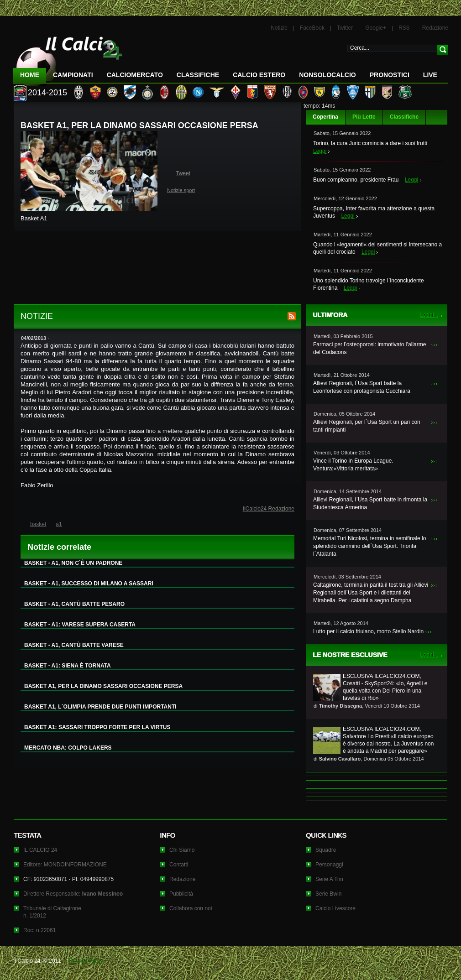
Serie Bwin (328, 894)
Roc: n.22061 (39, 930)
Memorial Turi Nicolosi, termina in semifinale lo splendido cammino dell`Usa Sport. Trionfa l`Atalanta (369, 546)
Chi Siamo (182, 850)
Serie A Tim (329, 879)
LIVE (430, 75)
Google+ (376, 28)
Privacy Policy (86, 961)
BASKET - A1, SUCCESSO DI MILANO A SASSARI (89, 584)
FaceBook (312, 28)
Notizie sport (181, 190)
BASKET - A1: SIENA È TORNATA (68, 666)
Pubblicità (181, 894)
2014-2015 (47, 93)
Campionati (73, 75)
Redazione (435, 28)
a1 (59, 524)
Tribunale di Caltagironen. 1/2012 (52, 912)
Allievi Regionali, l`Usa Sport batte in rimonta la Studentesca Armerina (370, 503)
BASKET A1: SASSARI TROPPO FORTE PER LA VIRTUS (97, 727)
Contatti (179, 865)
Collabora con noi (191, 908)
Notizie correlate (59, 547)
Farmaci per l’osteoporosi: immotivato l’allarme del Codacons (369, 348)
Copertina (325, 117)
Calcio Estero (259, 75)
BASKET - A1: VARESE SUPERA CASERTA (80, 625)
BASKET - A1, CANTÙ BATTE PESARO (74, 604)
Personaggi (329, 865)
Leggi (320, 151)
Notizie (279, 28)
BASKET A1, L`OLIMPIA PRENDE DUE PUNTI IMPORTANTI (100, 707)
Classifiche (404, 117)
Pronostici (390, 75)
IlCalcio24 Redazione (269, 509)
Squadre (326, 850)
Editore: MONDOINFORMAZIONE (65, 865)
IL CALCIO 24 (40, 850)
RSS (404, 28)
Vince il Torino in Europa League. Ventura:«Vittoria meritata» (353, 465)
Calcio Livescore (335, 908)
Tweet (183, 173)
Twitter (345, 28)
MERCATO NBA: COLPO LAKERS (68, 748)
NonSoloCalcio (327, 75)
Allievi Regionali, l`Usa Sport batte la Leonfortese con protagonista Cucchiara (362, 387)
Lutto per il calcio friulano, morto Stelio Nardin (368, 631)
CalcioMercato (135, 75)
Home (30, 75)
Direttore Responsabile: (73, 894)
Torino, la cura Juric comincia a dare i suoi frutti (370, 143)
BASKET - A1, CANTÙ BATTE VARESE (74, 645)
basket (38, 524)
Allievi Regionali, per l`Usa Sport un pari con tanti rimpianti (367, 426)
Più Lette (364, 117)
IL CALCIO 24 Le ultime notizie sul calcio (68, 58)
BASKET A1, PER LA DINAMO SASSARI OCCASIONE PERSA (103, 686)
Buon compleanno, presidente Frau (356, 180)
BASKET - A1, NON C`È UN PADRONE (73, 563)
